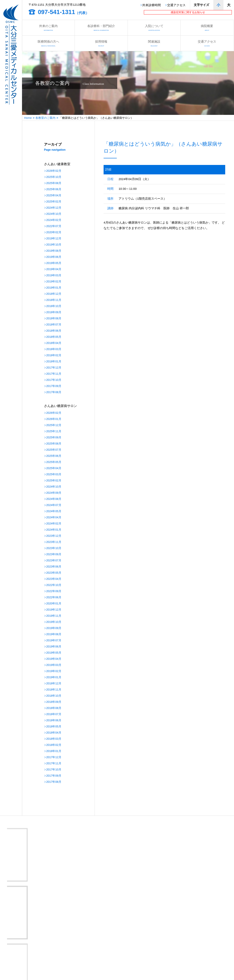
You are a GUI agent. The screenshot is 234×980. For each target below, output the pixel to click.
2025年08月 (54, 183)
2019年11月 (54, 616)
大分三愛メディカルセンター (42, 899)
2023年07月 (54, 561)
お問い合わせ (20, 959)
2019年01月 (54, 288)
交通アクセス (176, 5)
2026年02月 (54, 171)
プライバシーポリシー (76, 959)
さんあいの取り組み (124, 948)
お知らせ (117, 942)
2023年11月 (54, 542)
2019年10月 (54, 245)
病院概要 (207, 28)
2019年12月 (54, 239)
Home (28, 118)
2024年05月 (54, 511)
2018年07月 (54, 325)
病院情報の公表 (71, 954)
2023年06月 (54, 567)
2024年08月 (54, 499)
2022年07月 (54, 226)
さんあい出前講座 (73, 948)
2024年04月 (54, 518)
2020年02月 (54, 232)
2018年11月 (54, 300)
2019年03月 (54, 276)
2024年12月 (54, 208)
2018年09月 (54, 312)
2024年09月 (54, 493)
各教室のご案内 (45, 118)
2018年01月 (54, 362)
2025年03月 (54, 475)
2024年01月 (54, 530)
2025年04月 (54, 196)
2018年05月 (54, 337)
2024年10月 (54, 214)
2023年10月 (54, 548)
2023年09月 (54, 554)
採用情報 (101, 43)
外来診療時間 (152, 5)
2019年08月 (54, 251)
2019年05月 (54, 263)
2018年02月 (54, 355)
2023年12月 (54, 536)
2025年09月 (54, 438)
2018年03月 (54, 349)
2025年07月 (54, 450)
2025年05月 (54, 462)
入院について (154, 28)
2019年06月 (54, 257)
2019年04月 (54, 269)
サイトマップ (119, 959)
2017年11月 (54, 374)
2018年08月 (54, 319)
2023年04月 (54, 579)
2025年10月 (54, 177)
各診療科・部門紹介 (101, 28)
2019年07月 (54, 641)
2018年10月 (54, 306)
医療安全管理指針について (128, 954)
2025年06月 (54, 189)
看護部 (66, 942)
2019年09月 (54, 628)
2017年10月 (54, 380)
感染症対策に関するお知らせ (188, 12)
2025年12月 (54, 425)
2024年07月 (54, 505)
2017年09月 (54, 386)
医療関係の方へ (48, 43)
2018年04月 (54, 343)
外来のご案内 (48, 28)
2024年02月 (54, 220)
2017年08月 (54, 392)
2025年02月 (54, 202)
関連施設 (154, 43)
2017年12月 (54, 368)
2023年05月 (54, 573)
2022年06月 (54, 598)
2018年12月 (54, 294)
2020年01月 (54, 604)
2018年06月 (54, 331)
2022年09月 (54, 591)
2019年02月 (54, 282)
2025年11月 (54, 431)
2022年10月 (54, 585)
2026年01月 (54, 419)
